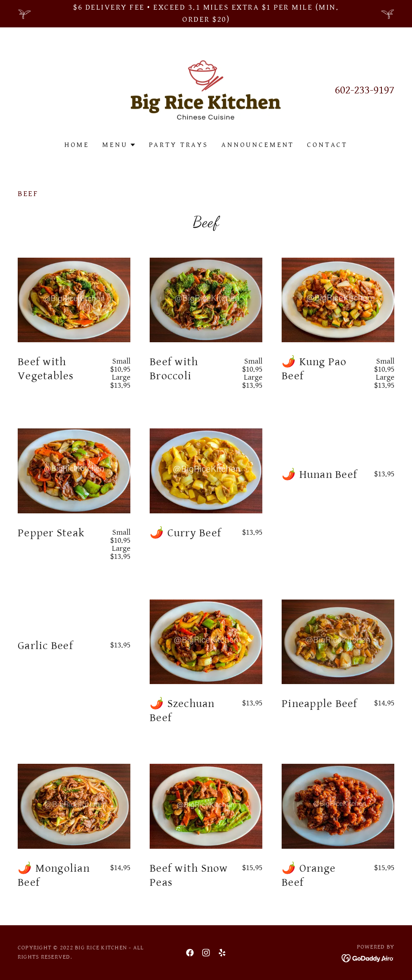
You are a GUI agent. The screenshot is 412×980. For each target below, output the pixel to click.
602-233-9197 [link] (365, 90)
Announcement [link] (258, 145)
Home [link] (77, 145)
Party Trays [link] (179, 145)
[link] (206, 90)
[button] (119, 145)
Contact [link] (327, 145)
